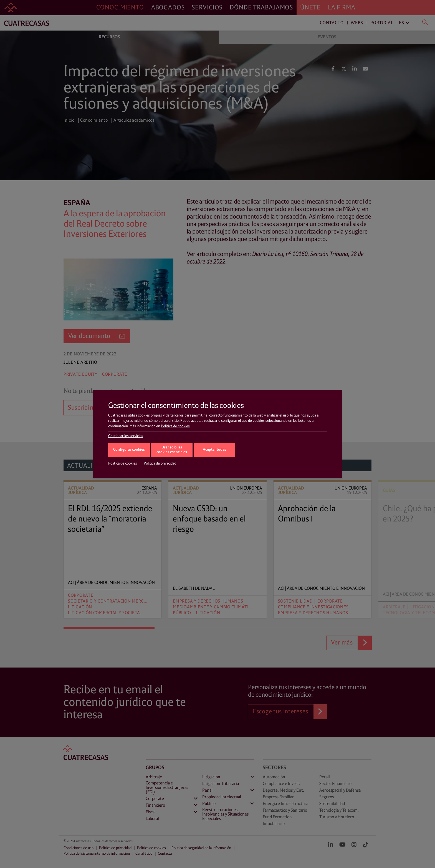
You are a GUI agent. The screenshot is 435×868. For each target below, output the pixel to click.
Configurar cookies (129, 450)
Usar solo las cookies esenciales (172, 450)
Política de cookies (175, 426)
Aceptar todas (214, 450)
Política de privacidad (160, 463)
